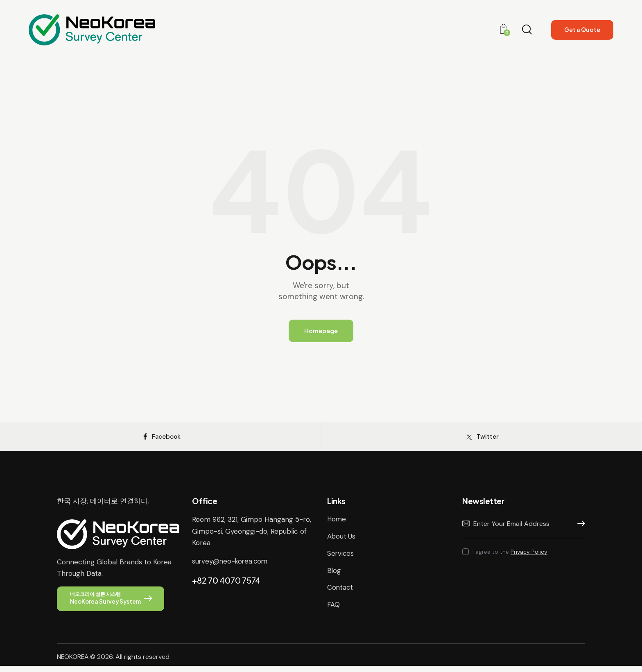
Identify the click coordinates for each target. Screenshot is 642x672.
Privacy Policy (529, 557)
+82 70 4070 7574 (226, 585)
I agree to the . (511, 557)
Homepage (321, 331)
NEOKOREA (73, 663)
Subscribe (579, 529)
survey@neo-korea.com (231, 566)
